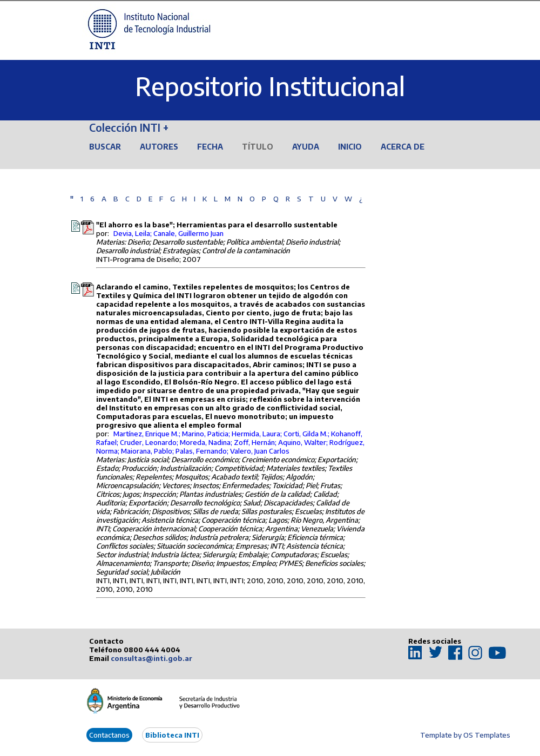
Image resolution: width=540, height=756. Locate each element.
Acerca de (403, 147)
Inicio (350, 147)
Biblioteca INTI (172, 735)
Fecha (210, 147)
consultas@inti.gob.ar (151, 658)
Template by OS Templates (465, 735)
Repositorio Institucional (270, 86)
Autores (159, 147)
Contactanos (109, 735)
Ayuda (306, 147)
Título (258, 147)
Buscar (105, 147)
